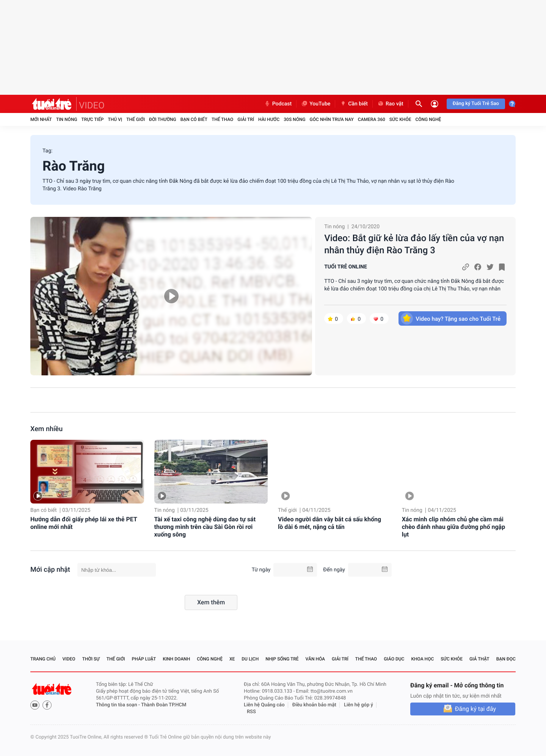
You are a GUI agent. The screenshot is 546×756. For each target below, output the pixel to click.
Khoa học (422, 659)
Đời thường (163, 119)
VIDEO (92, 105)
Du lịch (250, 659)
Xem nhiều (46, 429)
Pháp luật (144, 659)
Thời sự (91, 659)
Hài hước (269, 119)
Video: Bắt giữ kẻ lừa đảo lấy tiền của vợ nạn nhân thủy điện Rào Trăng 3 (414, 244)
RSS (251, 712)
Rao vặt (390, 104)
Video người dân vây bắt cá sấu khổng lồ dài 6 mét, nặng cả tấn (329, 523)
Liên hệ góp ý (359, 705)
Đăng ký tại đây (475, 709)
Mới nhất (41, 119)
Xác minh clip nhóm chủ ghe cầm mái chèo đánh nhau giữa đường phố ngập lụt (454, 527)
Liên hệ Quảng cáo (264, 705)
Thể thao (222, 119)
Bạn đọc (506, 659)
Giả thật (479, 659)
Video (69, 659)
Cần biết (354, 104)
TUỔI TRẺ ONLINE (346, 267)
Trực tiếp (93, 119)
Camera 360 (372, 119)
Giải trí (246, 119)
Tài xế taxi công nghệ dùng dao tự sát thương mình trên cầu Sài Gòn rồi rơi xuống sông (205, 527)
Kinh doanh (176, 659)
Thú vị (115, 119)
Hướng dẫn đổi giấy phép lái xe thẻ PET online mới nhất (84, 523)
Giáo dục (394, 659)
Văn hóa (315, 659)
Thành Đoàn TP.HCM (164, 705)
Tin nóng (67, 119)
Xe (232, 659)
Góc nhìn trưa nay (332, 119)
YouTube (316, 104)
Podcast (278, 104)
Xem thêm (211, 602)
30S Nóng (294, 119)
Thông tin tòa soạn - (118, 705)
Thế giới (136, 119)
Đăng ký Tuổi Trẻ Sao (476, 104)
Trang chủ (43, 659)
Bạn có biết (194, 119)
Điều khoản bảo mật (314, 705)
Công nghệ (428, 119)
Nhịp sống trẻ (282, 659)
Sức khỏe (400, 119)
